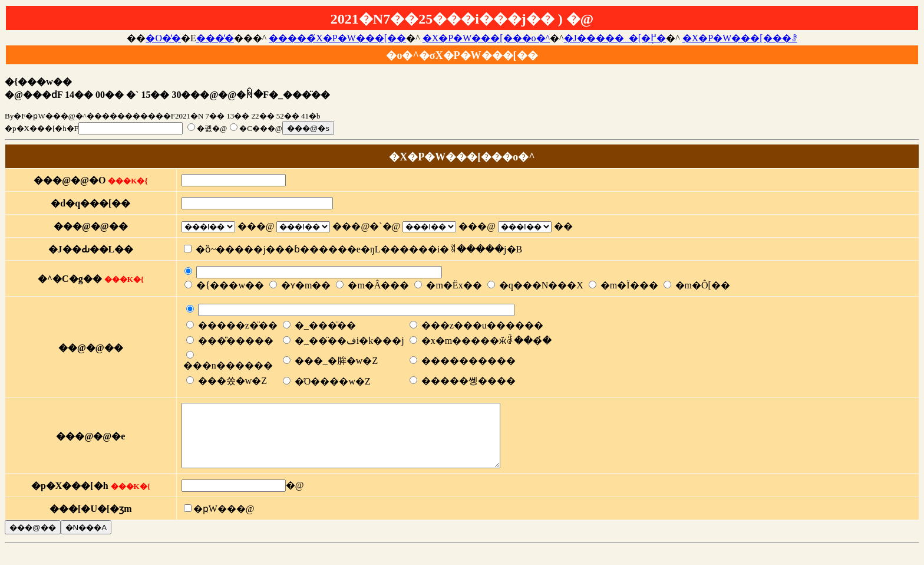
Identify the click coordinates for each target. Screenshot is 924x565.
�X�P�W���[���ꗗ (740, 38)
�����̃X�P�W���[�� (337, 38)
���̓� (215, 38)
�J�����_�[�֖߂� (615, 38)
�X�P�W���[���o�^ (486, 38)
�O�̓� (163, 38)
